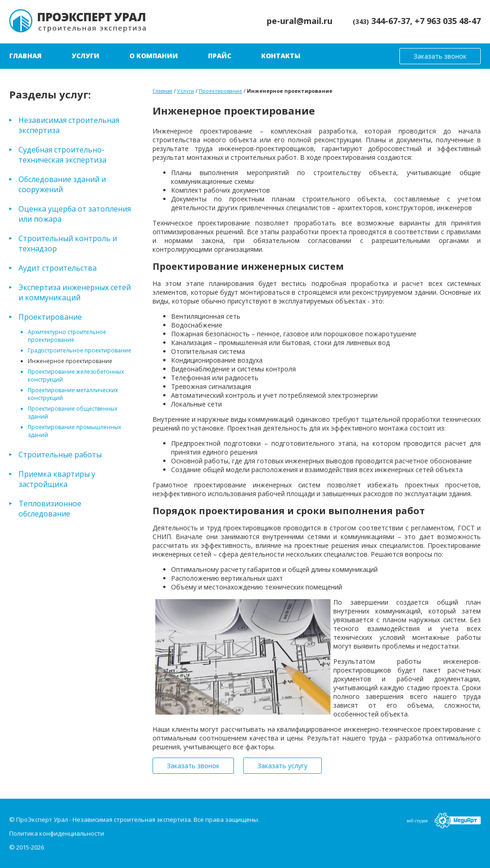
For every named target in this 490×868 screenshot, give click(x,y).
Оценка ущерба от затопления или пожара (75, 214)
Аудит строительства (58, 268)
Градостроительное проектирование (80, 350)
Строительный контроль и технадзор (68, 243)
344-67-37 (381, 21)
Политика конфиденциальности (57, 833)
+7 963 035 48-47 (448, 21)
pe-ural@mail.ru (300, 21)
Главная (25, 56)
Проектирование (50, 317)
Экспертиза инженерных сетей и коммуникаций (75, 292)
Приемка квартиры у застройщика (57, 479)
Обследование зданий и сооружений (62, 184)
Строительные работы (60, 455)
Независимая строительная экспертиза (69, 125)
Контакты (281, 56)
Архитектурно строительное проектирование (67, 336)
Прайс (220, 56)
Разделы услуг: (50, 94)
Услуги (86, 56)
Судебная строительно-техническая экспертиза (62, 155)
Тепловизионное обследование (50, 509)
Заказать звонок (440, 56)
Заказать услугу (282, 766)
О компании (154, 56)
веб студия (417, 821)
